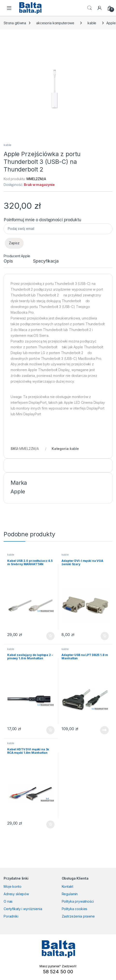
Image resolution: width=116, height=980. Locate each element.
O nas (8, 901)
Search (89, 8)
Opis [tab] (8, 261)
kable (92, 23)
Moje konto (13, 886)
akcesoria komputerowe (55, 23)
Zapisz (14, 243)
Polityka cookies (75, 909)
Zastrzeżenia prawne (78, 916)
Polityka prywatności (78, 901)
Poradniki (11, 916)
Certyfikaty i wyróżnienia (23, 909)
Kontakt (68, 886)
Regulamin (70, 894)
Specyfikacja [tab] (46, 261)
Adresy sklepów (16, 894)
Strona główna (15, 23)
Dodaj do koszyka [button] (50, 636)
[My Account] (100, 8)
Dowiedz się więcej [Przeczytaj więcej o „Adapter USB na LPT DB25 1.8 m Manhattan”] (104, 730)
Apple (26, 256)
